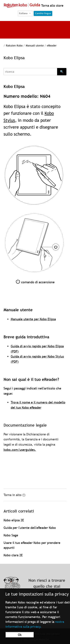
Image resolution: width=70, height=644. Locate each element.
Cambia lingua (43, 13)
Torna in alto (14, 495)
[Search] (30, 72)
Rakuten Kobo (14, 45)
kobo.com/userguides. (20, 450)
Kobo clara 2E (13, 555)
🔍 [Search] (62, 72)
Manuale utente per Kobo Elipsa (33, 319)
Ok (20, 635)
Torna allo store (52, 5)
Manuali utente (35, 45)
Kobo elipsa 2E (14, 520)
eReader (52, 45)
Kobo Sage (11, 535)
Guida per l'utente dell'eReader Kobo (30, 528)
